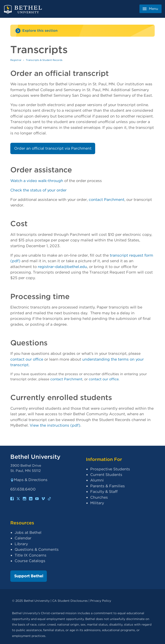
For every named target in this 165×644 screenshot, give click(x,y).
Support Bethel (29, 576)
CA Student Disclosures (70, 601)
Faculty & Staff (104, 491)
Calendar (23, 538)
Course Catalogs (30, 561)
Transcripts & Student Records (44, 60)
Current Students (106, 475)
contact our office (27, 359)
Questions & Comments (37, 549)
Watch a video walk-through (37, 181)
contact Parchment (107, 199)
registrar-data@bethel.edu (62, 267)
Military (97, 503)
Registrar (16, 60)
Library (21, 544)
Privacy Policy (101, 601)
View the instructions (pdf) (55, 425)
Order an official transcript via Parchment (53, 148)
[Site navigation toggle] (82, 31)
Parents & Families (108, 486)
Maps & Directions (29, 480)
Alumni (97, 480)
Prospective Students (110, 469)
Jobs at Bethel (28, 532)
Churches (99, 497)
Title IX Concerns (31, 555)
